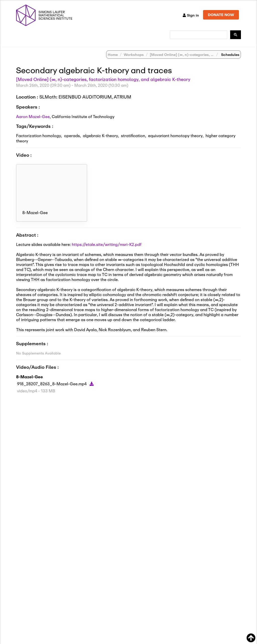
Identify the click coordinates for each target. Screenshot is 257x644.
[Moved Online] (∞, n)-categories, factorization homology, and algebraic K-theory (103, 86)
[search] (198, 35)
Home (113, 61)
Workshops (134, 61)
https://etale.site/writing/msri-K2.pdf (107, 251)
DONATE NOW (221, 15)
